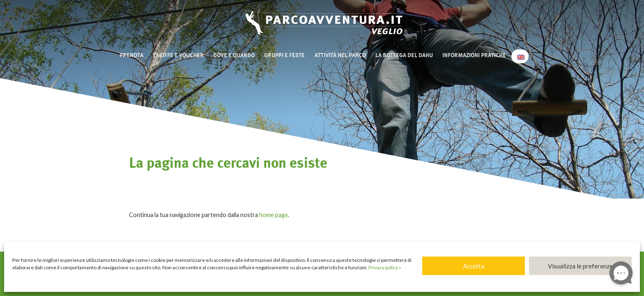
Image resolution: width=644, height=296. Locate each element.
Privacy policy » (385, 267)
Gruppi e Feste (284, 55)
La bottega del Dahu (404, 55)
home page (274, 215)
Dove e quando (234, 55)
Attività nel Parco (340, 55)
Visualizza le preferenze (580, 266)
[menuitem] (520, 56)
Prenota (131, 55)
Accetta (474, 266)
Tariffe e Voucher (178, 55)
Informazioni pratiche (474, 55)
